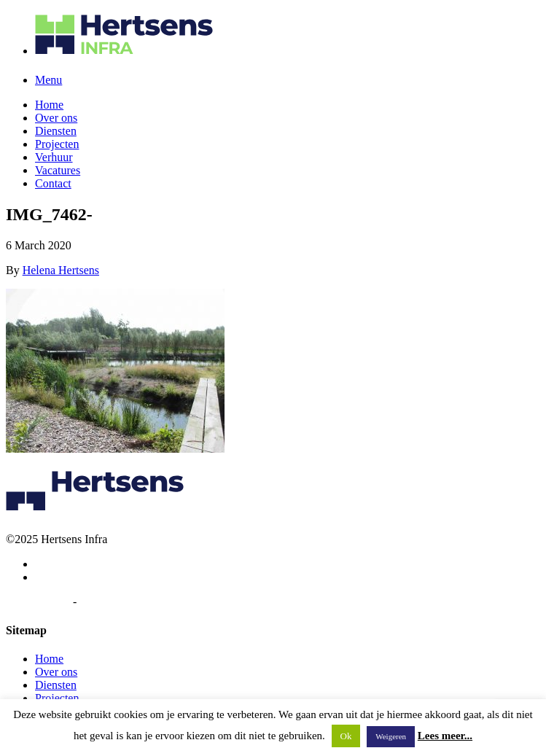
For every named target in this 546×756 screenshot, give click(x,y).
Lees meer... (445, 736)
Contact (53, 183)
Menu (48, 80)
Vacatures (58, 170)
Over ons (56, 118)
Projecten (57, 144)
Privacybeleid (38, 602)
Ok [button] (346, 736)
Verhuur (54, 157)
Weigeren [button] (391, 736)
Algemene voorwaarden (134, 602)
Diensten (56, 131)
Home (49, 105)
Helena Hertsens (61, 270)
